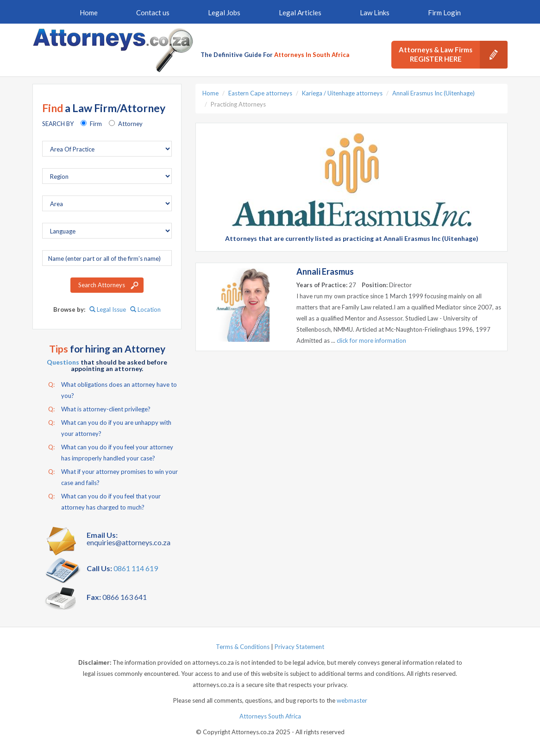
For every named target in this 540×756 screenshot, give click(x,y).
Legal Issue (108, 309)
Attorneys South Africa (270, 716)
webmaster (352, 700)
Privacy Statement (299, 647)
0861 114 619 (136, 568)
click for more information (371, 340)
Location (145, 309)
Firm (96, 124)
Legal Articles (300, 13)
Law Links (375, 13)
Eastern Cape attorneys (260, 93)
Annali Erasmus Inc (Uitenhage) (433, 93)
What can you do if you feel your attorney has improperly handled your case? (111, 452)
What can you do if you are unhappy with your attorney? (110, 427)
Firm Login (444, 13)
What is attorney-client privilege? (99, 409)
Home (89, 13)
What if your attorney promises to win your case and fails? (113, 476)
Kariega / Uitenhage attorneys (342, 93)
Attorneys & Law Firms (453, 55)
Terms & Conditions (243, 647)
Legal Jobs (224, 13)
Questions (63, 362)
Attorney (130, 124)
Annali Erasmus (325, 271)
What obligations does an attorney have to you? (113, 389)
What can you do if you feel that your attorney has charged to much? (104, 501)
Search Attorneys (102, 285)
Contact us (153, 13)
